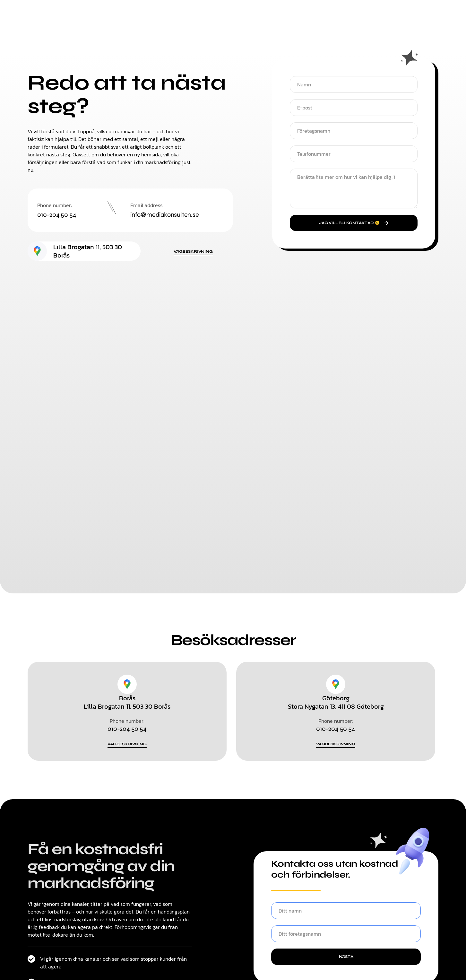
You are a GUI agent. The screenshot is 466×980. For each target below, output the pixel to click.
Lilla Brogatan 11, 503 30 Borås (88, 252)
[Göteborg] (336, 685)
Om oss (280, 29)
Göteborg (336, 699)
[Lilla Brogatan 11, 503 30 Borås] (37, 252)
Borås (127, 699)
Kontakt (244, 29)
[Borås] (127, 685)
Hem (180, 29)
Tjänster (209, 29)
